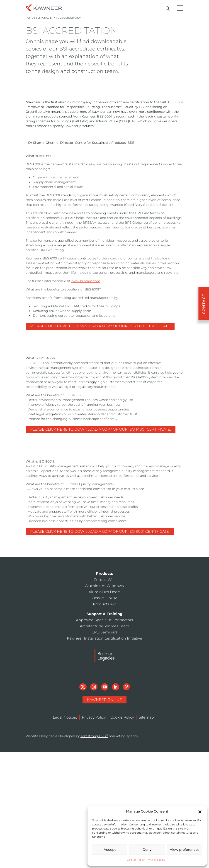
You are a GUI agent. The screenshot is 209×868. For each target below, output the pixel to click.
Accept (110, 850)
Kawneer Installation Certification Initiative (104, 638)
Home (29, 18)
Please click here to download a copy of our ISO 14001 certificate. (101, 429)
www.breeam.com (86, 281)
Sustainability (45, 18)
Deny (147, 850)
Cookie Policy (136, 860)
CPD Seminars (104, 632)
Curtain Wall (104, 580)
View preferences (185, 850)
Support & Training (104, 614)
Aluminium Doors (105, 592)
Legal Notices (65, 717)
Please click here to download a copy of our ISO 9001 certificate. (100, 531)
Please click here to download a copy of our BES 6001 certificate (100, 326)
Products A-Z (105, 604)
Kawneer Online (104, 700)
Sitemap (146, 717)
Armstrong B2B (94, 736)
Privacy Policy (156, 860)
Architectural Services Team (104, 626)
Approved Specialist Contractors (104, 620)
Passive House (104, 598)
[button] (200, 811)
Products (104, 574)
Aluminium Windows (104, 586)
